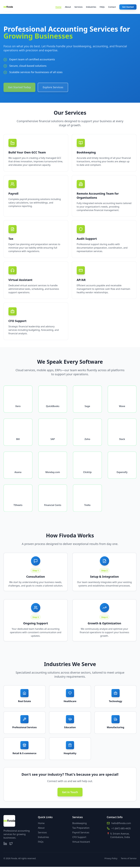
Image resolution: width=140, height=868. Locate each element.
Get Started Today (20, 90)
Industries (91, 7)
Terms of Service (129, 860)
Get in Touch (70, 796)
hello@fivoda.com (121, 824)
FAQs (102, 7)
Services (78, 7)
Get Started (128, 7)
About (68, 7)
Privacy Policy (111, 860)
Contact (112, 7)
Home (58, 7)
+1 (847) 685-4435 (121, 830)
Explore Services (53, 90)
